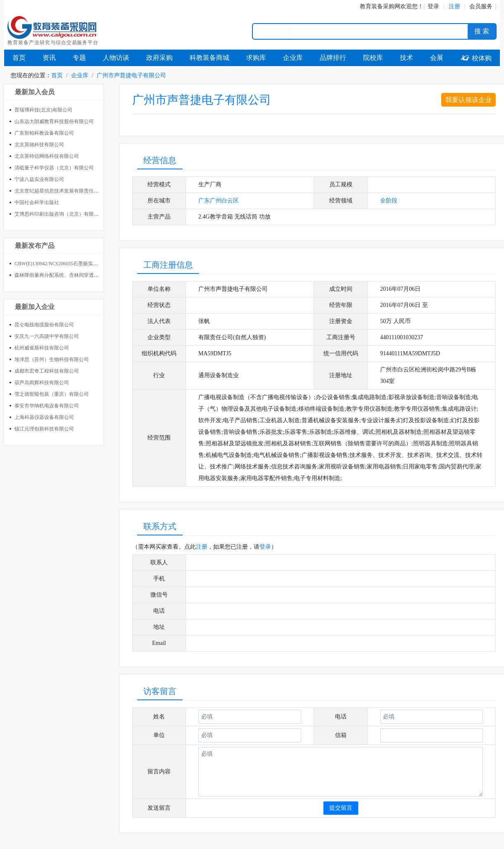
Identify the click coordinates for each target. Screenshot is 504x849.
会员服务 (481, 6)
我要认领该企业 (468, 100)
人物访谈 (116, 58)
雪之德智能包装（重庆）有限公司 (52, 394)
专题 (79, 58)
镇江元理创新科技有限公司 (44, 429)
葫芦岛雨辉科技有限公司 (42, 383)
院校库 (373, 58)
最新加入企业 (35, 307)
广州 (216, 201)
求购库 (256, 58)
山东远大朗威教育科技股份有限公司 (54, 121)
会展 (437, 58)
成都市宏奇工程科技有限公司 (47, 371)
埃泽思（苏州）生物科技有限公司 (52, 359)
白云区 (230, 201)
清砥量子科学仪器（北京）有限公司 (54, 168)
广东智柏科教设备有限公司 (44, 133)
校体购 (476, 58)
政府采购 (159, 58)
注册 (202, 547)
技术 (407, 58)
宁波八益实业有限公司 (39, 179)
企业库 (293, 58)
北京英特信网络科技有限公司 (47, 156)
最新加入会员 (35, 92)
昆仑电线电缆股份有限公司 (44, 325)
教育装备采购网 (380, 6)
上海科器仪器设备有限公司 (44, 417)
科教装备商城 (209, 58)
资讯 (49, 58)
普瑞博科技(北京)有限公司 (43, 110)
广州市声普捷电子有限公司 (131, 75)
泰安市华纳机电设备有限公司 (47, 406)
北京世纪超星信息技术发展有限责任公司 (59, 191)
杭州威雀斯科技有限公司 (42, 348)
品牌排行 (333, 58)
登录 (433, 6)
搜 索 (482, 31)
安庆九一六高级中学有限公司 (47, 336)
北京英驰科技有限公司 (39, 145)
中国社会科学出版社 (37, 202)
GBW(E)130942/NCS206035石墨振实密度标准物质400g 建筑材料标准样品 (94, 264)
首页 (19, 58)
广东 (204, 201)
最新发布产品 (35, 246)
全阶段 (389, 201)
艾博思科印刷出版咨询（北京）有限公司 (59, 214)
